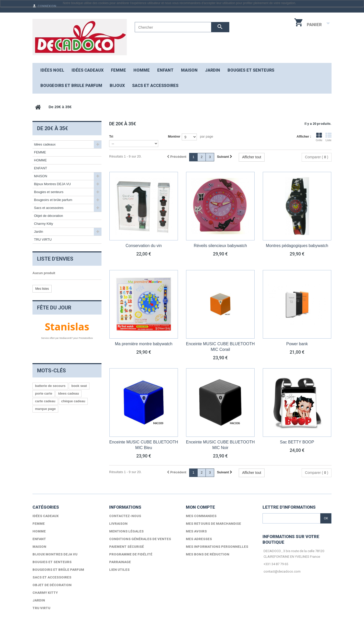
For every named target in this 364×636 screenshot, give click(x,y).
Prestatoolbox (86, 338)
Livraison (118, 524)
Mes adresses (199, 539)
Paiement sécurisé (127, 547)
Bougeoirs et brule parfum (71, 86)
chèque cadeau (73, 401)
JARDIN (213, 70)
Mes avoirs (196, 531)
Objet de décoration (48, 216)
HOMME (142, 70)
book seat (79, 386)
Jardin (38, 232)
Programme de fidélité (131, 554)
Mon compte (200, 507)
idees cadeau (69, 393)
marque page (45, 409)
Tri (111, 136)
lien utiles (119, 570)
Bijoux (117, 86)
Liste (328, 137)
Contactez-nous (125, 516)
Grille (319, 137)
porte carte (44, 393)
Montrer (174, 136)
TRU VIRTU (43, 239)
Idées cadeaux (88, 70)
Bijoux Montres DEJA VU (52, 184)
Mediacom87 (66, 338)
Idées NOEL (52, 70)
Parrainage (120, 562)
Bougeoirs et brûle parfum (53, 200)
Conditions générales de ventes (140, 539)
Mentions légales (126, 531)
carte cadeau (45, 401)
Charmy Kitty (43, 224)
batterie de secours (50, 386)
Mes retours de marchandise (213, 524)
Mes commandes (201, 516)
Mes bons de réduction (208, 554)
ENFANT (165, 70)
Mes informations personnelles (217, 547)
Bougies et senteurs (251, 70)
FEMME (118, 70)
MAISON (189, 70)
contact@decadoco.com (282, 571)
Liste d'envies (55, 259)
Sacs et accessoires (155, 86)
